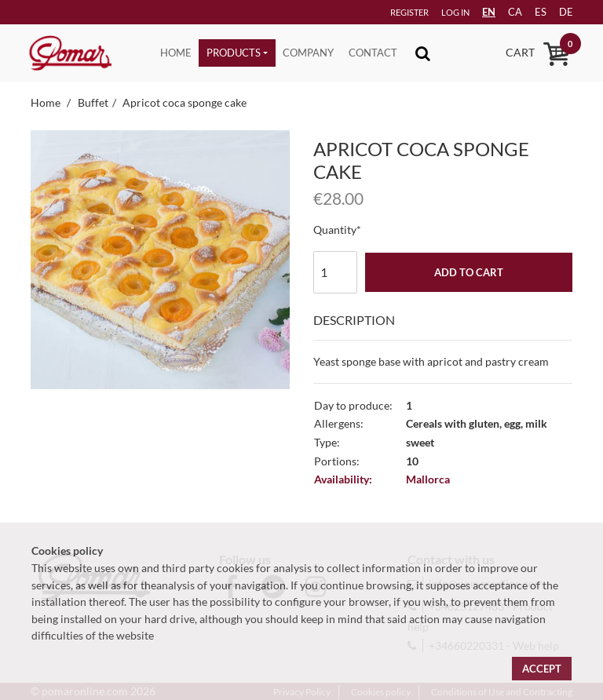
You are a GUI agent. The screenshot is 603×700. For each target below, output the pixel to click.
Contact (373, 53)
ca (504, 12)
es (532, 12)
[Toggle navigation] (423, 53)
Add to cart (469, 272)
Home (176, 53)
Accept (542, 669)
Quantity (335, 230)
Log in (433, 12)
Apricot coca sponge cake (185, 102)
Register (385, 12)
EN (475, 12)
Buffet (93, 102)
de (560, 12)
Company (308, 53)
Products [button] (234, 53)
